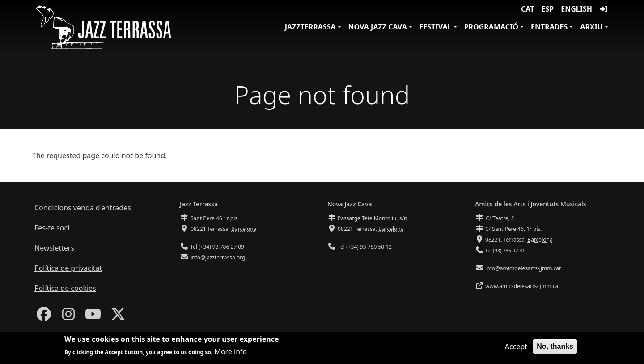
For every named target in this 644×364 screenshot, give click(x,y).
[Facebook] (44, 317)
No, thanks (555, 347)
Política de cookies (65, 288)
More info (231, 352)
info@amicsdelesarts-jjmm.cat (522, 268)
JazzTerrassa (310, 27)
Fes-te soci (52, 228)
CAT (527, 9)
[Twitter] (118, 317)
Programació (491, 27)
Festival (436, 27)
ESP (548, 9)
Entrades (549, 27)
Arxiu (591, 27)
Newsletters (54, 248)
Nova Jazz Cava (378, 27)
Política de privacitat (68, 268)
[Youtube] (93, 317)
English (576, 9)
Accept (516, 347)
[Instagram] (68, 317)
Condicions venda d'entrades (83, 208)
